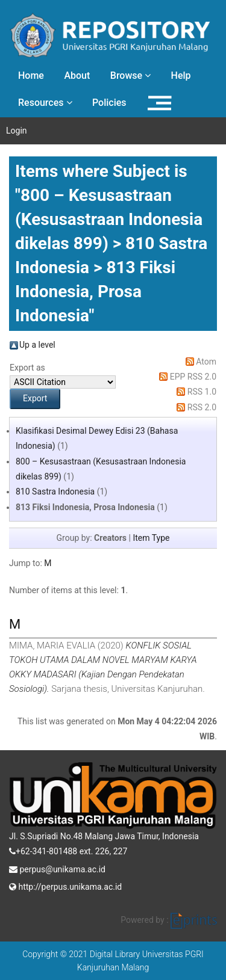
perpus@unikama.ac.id (57, 868)
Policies (109, 103)
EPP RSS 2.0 (193, 377)
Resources (45, 103)
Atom (206, 362)
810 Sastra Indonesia (55, 492)
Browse (130, 76)
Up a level (37, 345)
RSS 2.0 (202, 407)
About (77, 76)
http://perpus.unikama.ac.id (65, 886)
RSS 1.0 (202, 392)
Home (31, 76)
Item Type (151, 538)
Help (181, 76)
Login (17, 131)
